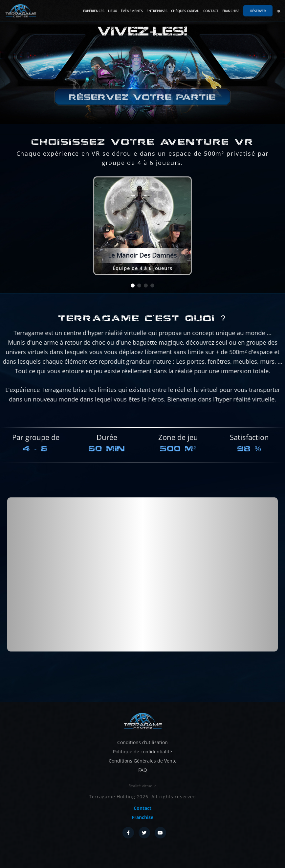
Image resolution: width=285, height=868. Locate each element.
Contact (211, 11)
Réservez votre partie (142, 97)
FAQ (143, 770)
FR (278, 11)
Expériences (94, 11)
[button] (133, 286)
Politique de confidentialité (142, 752)
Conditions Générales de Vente (143, 761)
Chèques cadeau (185, 11)
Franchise (231, 11)
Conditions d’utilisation (142, 742)
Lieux (112, 11)
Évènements (132, 11)
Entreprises (157, 11)
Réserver (258, 11)
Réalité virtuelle (142, 786)
